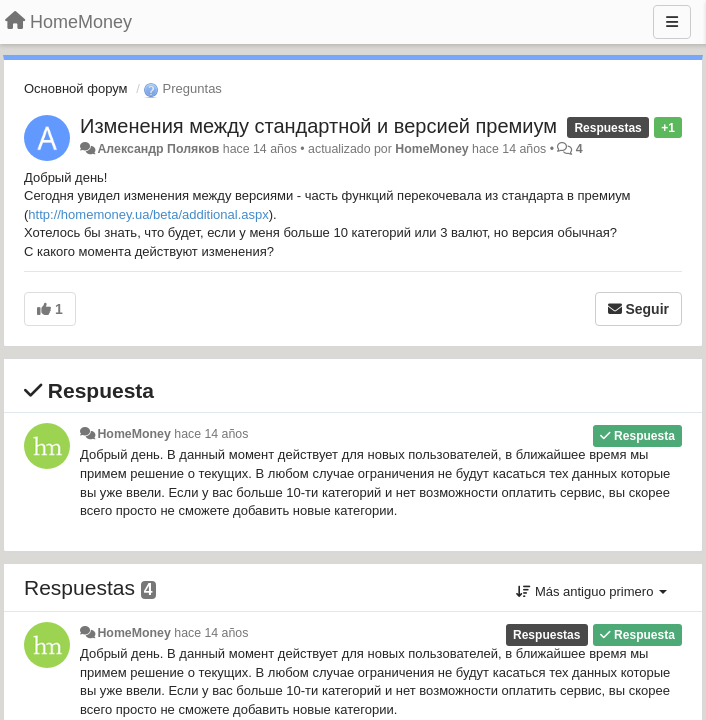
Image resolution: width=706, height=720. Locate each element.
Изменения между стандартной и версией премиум (318, 126)
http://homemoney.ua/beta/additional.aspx (148, 214)
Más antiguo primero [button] (591, 591)
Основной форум (76, 88)
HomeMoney (431, 149)
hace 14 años (211, 434)
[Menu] (672, 22)
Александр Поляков (158, 149)
